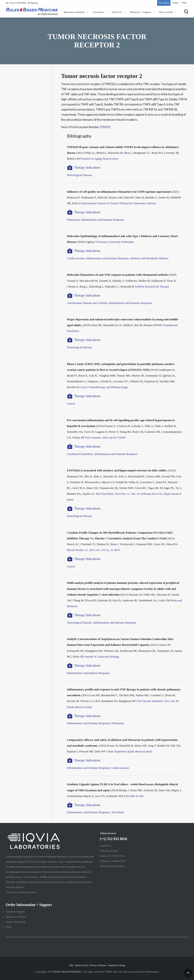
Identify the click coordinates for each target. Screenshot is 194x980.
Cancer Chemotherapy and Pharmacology (104, 387)
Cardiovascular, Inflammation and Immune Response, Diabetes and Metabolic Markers (118, 258)
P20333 (105, 127)
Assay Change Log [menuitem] (15, 922)
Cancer (71, 404)
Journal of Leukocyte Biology (102, 657)
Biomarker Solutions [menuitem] (74, 12)
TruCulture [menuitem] (98, 12)
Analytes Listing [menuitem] (117, 965)
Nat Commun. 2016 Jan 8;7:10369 (105, 438)
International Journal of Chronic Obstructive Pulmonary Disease (119, 203)
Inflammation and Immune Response (88, 673)
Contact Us (106, 846)
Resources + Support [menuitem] (140, 12)
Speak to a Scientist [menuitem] (16, 917)
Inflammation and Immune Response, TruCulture (96, 812)
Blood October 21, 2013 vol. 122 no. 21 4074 (93, 550)
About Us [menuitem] (117, 12)
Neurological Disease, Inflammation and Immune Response (102, 623)
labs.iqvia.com (28, 892)
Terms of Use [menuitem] (82, 965)
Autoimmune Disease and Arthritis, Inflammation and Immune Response (109, 303)
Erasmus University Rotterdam (116, 242)
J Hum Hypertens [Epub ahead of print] (129, 751)
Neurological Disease (79, 175)
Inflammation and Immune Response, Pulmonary (96, 723)
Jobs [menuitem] (71, 965)
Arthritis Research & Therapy (152, 287)
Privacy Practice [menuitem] (98, 965)
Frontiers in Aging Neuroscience (99, 159)
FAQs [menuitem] (184, 3)
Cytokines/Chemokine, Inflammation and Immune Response (102, 454)
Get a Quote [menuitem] (164, 3)
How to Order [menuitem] (166, 12)
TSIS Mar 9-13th (134, 796)
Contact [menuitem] (175, 3)
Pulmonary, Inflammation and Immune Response (95, 220)
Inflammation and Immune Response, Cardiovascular (98, 768)
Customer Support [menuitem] (15, 912)
